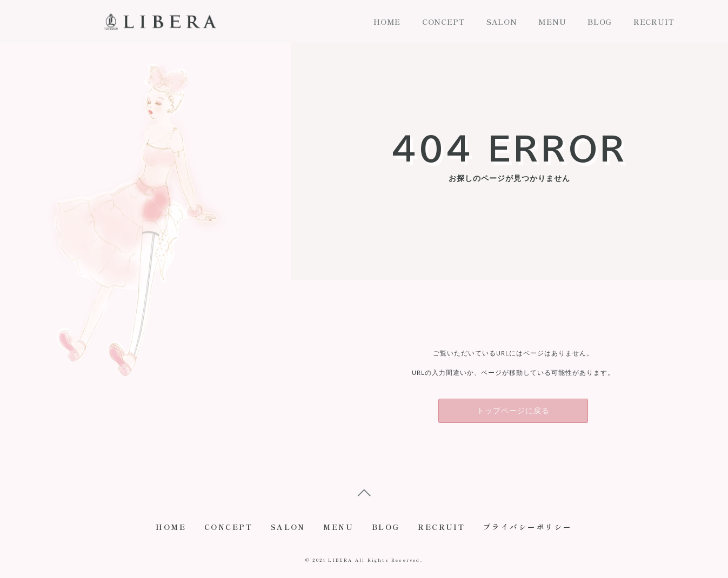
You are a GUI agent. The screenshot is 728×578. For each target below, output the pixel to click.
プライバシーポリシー (536, 529)
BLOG (600, 22)
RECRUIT (654, 22)
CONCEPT (443, 22)
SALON (502, 22)
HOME (387, 22)
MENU (552, 22)
